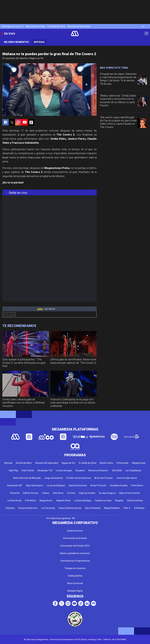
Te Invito (71, 493)
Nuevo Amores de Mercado (27, 478)
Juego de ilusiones (54, 478)
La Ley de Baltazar (56, 485)
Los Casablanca (133, 470)
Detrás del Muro (24, 463)
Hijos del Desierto (35, 485)
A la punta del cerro (28, 508)
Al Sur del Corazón (104, 478)
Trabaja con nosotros (75, 568)
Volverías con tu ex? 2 (12, 26)
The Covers (10, 314)
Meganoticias (139, 463)
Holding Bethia (75, 576)
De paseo (80, 470)
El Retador (139, 508)
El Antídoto (30, 500)
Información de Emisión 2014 (75, 546)
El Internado (123, 463)
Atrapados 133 (45, 470)
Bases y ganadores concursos (75, 553)
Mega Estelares (112, 508)
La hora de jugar (64, 470)
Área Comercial (75, 583)
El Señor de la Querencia (79, 478)
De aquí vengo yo (107, 493)
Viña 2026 (117, 470)
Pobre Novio (137, 485)
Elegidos (119, 500)
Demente (15, 493)
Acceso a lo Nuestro (98, 470)
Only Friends (28, 470)
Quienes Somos (75, 531)
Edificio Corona (31, 493)
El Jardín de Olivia (56, 26)
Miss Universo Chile (35, 26)
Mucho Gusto (106, 463)
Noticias (39, 42)
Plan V (127, 508)
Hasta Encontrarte (78, 485)
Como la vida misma (127, 478)
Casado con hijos (103, 500)
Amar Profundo (98, 485)
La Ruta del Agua (83, 500)
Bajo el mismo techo (130, 493)
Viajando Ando (63, 500)
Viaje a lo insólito (87, 493)
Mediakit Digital (75, 591)
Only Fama (58, 493)
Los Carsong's (48, 508)
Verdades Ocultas (119, 485)
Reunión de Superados (79, 26)
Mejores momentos (16, 42)
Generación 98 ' (15, 485)
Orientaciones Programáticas (75, 561)
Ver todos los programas (61, 518)
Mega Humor (46, 500)
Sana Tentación (93, 508)
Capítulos (10, 508)
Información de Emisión (75, 538)
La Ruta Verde (14, 500)
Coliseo (46, 493)
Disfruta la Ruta (135, 500)
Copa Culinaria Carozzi (70, 508)
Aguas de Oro (68, 463)
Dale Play (14, 470)
